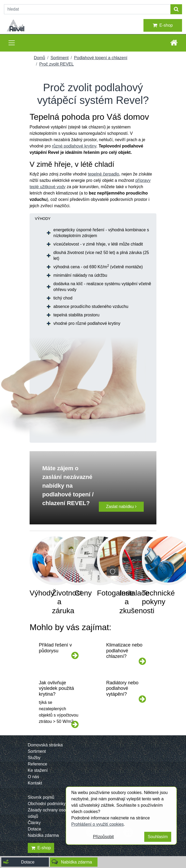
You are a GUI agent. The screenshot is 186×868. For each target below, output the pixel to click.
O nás (33, 777)
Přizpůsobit (103, 837)
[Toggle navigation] (12, 43)
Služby (34, 758)
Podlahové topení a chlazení (101, 58)
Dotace (34, 829)
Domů (39, 58)
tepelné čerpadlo (104, 174)
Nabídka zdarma (43, 835)
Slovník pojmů (41, 797)
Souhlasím (158, 837)
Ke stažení (38, 770)
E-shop (163, 25)
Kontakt (35, 783)
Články (34, 823)
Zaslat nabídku (121, 507)
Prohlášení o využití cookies (97, 824)
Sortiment (59, 58)
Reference (38, 764)
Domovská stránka (45, 745)
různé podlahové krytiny (74, 146)
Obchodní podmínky (47, 804)
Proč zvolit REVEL (56, 64)
